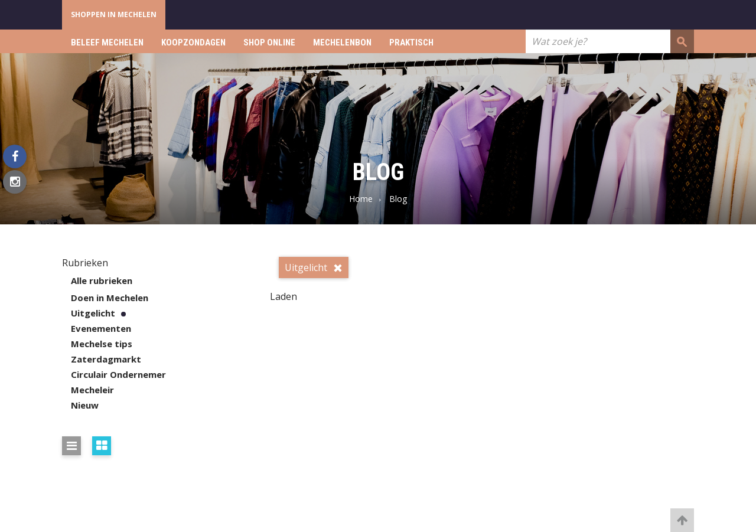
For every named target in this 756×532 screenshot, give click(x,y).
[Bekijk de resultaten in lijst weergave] (71, 446)
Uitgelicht (93, 313)
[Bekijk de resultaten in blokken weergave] (102, 446)
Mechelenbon (342, 43)
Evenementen (101, 328)
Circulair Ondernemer (118, 374)
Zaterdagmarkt (106, 359)
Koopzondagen (193, 43)
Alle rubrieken (102, 280)
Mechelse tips (102, 344)
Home (361, 199)
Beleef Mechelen (107, 43)
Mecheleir (92, 390)
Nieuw (85, 405)
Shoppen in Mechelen (114, 14)
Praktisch (411, 43)
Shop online (269, 43)
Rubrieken (85, 263)
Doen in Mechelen (110, 298)
